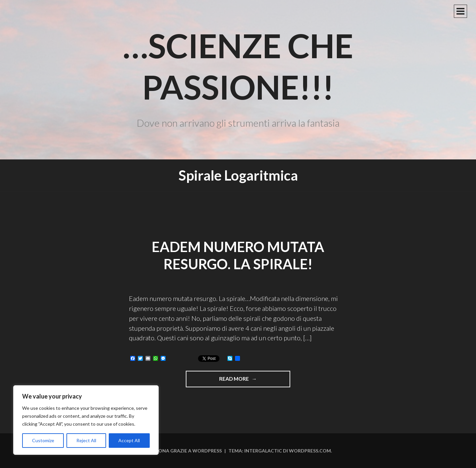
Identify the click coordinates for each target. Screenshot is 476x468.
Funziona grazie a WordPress (183, 451)
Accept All (129, 440)
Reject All (86, 440)
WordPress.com (310, 451)
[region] (86, 420)
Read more (247, 381)
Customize (43, 440)
